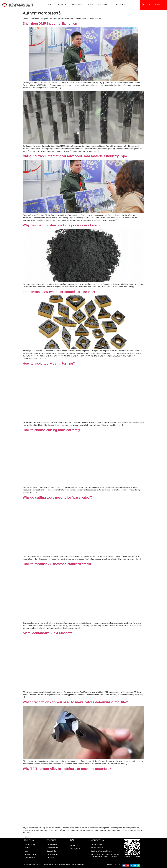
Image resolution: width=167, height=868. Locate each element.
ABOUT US (62, 5)
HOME (50, 5)
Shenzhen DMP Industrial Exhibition (50, 23)
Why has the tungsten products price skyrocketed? (62, 225)
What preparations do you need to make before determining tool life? (75, 702)
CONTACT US (119, 5)
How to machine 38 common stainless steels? (58, 564)
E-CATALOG (103, 5)
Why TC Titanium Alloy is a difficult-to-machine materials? (67, 769)
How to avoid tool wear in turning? (49, 363)
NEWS (90, 5)
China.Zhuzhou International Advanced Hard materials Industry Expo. (75, 156)
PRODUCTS (77, 5)
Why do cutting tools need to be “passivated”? (58, 497)
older (26, 837)
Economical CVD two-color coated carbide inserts (61, 292)
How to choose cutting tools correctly (51, 430)
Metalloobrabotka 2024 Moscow (47, 633)
